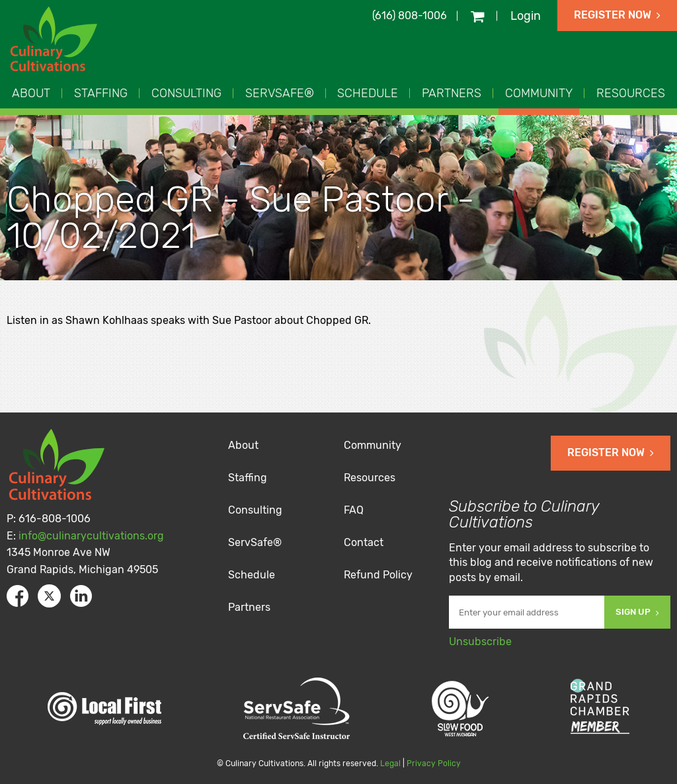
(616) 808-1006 (410, 16)
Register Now (617, 15)
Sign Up (637, 612)
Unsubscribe (480, 642)
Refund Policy (378, 575)
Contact (364, 542)
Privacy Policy (434, 764)
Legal (390, 764)
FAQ (354, 510)
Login (526, 16)
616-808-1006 (55, 519)
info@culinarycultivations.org (91, 536)
